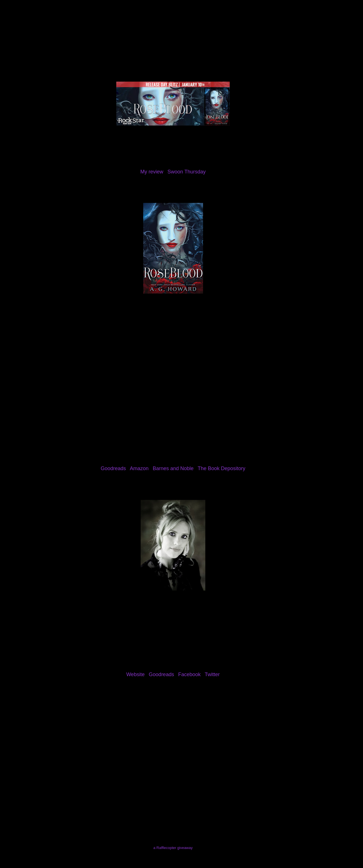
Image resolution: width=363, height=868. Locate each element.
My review (152, 172)
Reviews (84, 35)
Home (28, 35)
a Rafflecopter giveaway (173, 848)
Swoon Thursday (186, 172)
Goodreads (113, 468)
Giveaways (153, 35)
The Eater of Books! (181, 21)
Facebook (189, 674)
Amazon (139, 468)
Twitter (212, 674)
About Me (54, 35)
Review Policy (117, 35)
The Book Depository (221, 468)
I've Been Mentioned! (228, 35)
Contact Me (186, 35)
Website (135, 674)
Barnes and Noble (173, 468)
